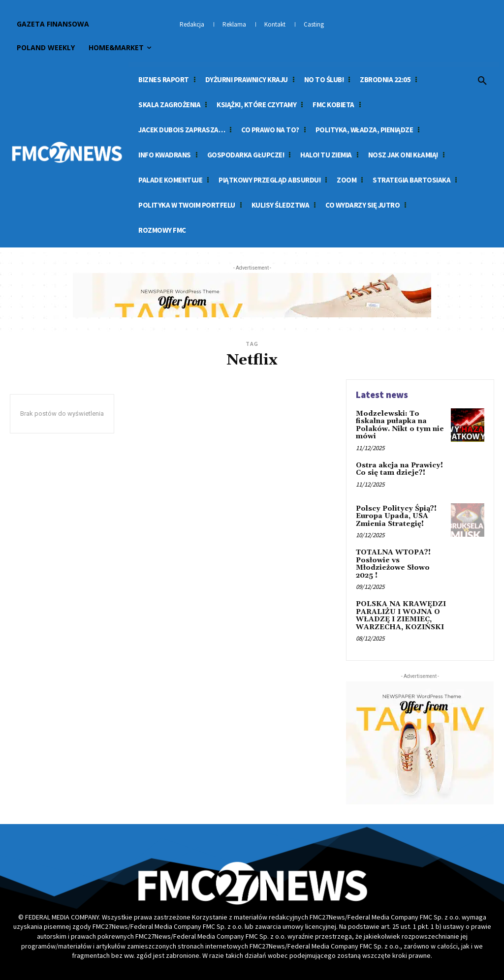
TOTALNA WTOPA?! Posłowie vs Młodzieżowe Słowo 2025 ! (393, 564)
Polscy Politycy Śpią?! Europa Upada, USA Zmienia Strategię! (395, 516)
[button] (482, 81)
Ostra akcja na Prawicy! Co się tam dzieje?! (399, 469)
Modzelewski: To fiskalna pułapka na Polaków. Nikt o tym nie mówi (400, 425)
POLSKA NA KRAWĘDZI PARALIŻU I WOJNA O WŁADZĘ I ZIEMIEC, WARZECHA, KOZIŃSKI (401, 615)
